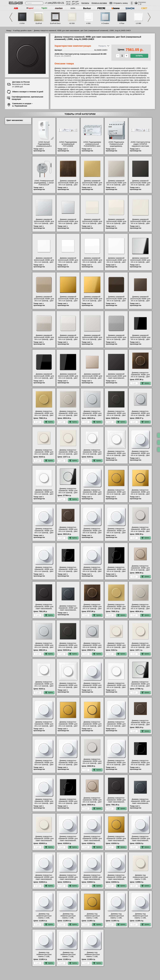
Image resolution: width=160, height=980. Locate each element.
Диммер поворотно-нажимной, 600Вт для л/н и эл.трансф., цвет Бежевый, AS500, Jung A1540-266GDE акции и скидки (116, 648)
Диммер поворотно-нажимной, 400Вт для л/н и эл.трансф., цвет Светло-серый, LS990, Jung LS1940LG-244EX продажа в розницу (140, 532)
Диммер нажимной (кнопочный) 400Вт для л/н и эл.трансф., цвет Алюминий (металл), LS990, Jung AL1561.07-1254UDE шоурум (44, 224)
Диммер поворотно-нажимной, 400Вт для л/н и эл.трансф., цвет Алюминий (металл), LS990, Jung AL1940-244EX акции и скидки (92, 416)
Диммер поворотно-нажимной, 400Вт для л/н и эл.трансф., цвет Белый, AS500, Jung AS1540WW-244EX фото (116, 456)
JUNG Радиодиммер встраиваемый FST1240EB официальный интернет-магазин (68, 146)
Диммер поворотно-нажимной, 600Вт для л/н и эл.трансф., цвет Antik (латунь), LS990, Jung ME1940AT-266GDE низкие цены (92, 610)
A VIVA (22, 23)
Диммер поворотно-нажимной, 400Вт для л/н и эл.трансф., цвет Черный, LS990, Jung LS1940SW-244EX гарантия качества (116, 572)
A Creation (105, 23)
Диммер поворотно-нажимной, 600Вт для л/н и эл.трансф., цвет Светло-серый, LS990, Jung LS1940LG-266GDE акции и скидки (92, 764)
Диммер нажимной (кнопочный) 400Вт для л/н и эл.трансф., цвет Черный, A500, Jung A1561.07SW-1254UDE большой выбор (140, 340)
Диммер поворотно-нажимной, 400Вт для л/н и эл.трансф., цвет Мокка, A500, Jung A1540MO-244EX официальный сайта (68, 532)
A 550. (89, 23)
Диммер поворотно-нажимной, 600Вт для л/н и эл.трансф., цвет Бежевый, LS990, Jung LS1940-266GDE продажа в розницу (140, 648)
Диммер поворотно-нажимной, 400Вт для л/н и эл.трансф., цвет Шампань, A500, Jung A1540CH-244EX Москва (140, 571)
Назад (9, 30)
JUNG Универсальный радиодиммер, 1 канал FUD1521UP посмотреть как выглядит (44, 185)
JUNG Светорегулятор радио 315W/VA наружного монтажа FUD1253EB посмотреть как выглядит (140, 147)
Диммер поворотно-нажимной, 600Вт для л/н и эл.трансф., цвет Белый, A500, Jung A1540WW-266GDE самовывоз (44, 687)
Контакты (85, 3)
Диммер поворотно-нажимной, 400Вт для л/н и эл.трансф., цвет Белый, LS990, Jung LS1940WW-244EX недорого (44, 495)
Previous (11, 17)
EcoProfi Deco (55, 23)
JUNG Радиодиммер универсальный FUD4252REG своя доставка (92, 145)
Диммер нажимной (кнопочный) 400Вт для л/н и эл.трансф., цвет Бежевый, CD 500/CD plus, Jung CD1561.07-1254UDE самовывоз (116, 224)
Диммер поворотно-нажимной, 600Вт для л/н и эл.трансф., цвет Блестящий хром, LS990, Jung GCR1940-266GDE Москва (140, 687)
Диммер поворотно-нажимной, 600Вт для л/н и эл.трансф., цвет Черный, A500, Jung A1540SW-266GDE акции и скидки (140, 766)
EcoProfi (39, 23)
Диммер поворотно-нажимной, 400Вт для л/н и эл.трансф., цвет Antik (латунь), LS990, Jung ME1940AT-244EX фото (140, 378)
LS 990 (138, 23)
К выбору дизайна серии (22, 30)
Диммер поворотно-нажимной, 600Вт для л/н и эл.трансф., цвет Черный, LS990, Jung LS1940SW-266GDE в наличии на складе (68, 804)
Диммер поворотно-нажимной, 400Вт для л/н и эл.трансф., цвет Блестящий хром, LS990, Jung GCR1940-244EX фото (68, 494)
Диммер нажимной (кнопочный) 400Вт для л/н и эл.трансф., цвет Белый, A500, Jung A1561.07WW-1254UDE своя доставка (44, 263)
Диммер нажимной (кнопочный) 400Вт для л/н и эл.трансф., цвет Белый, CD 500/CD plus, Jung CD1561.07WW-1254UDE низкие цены (92, 263)
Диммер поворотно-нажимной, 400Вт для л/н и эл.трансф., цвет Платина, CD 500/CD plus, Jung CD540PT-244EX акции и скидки (92, 534)
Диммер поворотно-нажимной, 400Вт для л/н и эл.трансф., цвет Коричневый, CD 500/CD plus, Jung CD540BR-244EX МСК (44, 534)
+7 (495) (54, 3)
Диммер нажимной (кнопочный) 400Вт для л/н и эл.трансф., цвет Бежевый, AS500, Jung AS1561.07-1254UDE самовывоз (92, 224)
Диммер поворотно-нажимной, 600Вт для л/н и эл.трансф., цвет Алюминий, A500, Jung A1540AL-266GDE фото (92, 647)
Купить (139, 56)
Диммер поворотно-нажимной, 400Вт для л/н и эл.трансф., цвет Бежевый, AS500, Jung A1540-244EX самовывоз (44, 455)
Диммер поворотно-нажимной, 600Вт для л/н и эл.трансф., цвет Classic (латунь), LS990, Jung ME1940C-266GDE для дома (116, 610)
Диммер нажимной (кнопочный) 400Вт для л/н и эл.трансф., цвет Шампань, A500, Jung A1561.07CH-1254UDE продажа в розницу (92, 379)
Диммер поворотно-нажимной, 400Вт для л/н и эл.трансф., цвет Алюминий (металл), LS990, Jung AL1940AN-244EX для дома (116, 416)
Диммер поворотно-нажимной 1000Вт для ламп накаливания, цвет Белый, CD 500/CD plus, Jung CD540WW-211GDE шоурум (68, 841)
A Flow (122, 23)
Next (149, 17)
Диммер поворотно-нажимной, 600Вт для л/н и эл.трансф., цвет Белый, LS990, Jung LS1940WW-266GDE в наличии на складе (116, 688)
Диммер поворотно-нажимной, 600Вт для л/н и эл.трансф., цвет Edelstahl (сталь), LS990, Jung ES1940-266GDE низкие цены (140, 610)
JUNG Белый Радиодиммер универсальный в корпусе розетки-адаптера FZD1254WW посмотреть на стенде (44, 147)
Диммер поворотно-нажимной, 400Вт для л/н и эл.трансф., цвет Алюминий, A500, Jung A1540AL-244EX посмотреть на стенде (140, 416)
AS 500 (72, 23)
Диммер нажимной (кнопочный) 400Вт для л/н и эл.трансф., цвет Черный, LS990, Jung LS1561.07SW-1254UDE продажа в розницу (68, 379)
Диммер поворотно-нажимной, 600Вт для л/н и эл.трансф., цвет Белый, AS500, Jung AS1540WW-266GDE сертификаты (68, 688)
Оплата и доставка (99, 3)
